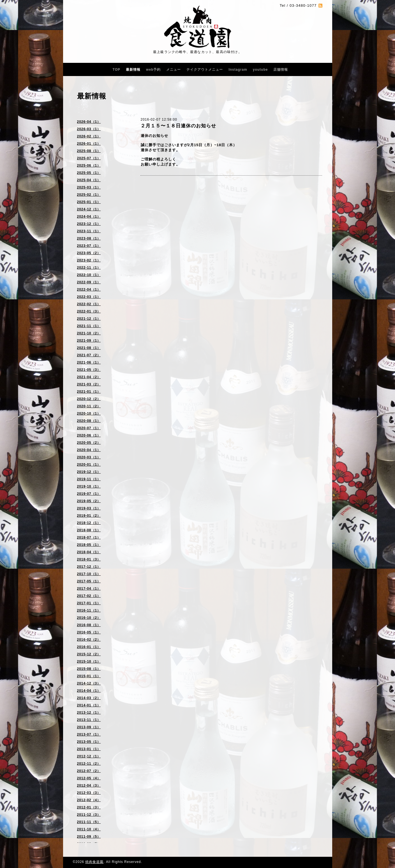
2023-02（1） (89, 260)
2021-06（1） (89, 362)
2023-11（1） (89, 231)
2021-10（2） (89, 333)
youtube (260, 70)
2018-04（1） (89, 552)
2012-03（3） (89, 793)
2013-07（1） (89, 734)
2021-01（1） (89, 392)
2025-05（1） (89, 173)
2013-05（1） (89, 742)
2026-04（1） (89, 122)
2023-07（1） (89, 246)
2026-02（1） (89, 136)
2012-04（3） (89, 786)
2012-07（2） (89, 771)
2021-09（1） (89, 341)
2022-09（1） (89, 282)
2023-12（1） (89, 224)
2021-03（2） (89, 384)
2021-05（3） (89, 370)
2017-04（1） (89, 589)
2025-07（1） (89, 158)
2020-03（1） (89, 457)
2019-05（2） (89, 501)
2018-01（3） (89, 559)
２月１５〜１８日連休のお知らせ (178, 126)
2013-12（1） (89, 713)
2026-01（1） (89, 144)
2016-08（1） (89, 625)
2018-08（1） (89, 530)
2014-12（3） (89, 683)
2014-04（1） (89, 691)
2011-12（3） (89, 815)
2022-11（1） (89, 268)
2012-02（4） (89, 800)
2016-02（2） (89, 640)
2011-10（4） (89, 829)
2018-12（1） (89, 523)
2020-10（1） (89, 414)
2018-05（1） (89, 545)
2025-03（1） (89, 187)
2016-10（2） (89, 618)
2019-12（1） (89, 472)
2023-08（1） (89, 238)
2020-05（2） (89, 443)
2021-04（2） (89, 377)
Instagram (238, 70)
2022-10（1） (89, 275)
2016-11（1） (89, 610)
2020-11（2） (89, 406)
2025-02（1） (89, 195)
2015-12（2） (89, 654)
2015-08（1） (89, 669)
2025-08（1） (89, 151)
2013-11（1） (89, 720)
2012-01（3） (89, 807)
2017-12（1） (89, 567)
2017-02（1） (89, 596)
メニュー (174, 70)
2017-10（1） (89, 574)
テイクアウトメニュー (205, 70)
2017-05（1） (89, 581)
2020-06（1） (89, 435)
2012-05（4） (89, 778)
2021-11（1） (89, 326)
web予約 (153, 70)
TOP (116, 70)
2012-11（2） (89, 764)
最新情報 (133, 70)
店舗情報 (281, 70)
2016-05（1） (89, 632)
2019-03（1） (89, 508)
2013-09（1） (89, 727)
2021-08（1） (89, 348)
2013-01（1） (89, 749)
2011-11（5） (89, 822)
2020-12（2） (89, 399)
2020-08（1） (89, 421)
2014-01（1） (89, 705)
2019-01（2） (89, 516)
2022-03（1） (89, 297)
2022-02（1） (89, 304)
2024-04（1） (89, 217)
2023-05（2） (89, 253)
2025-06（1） (89, 166)
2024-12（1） (89, 209)
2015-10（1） (89, 662)
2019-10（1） (89, 486)
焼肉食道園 (94, 862)
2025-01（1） (89, 202)
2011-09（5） (89, 837)
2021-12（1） (89, 319)
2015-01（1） (89, 676)
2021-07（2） (89, 355)
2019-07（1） (89, 494)
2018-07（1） (89, 538)
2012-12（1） (89, 756)
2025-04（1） (89, 180)
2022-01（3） (89, 311)
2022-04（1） (89, 290)
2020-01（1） (89, 465)
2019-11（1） (89, 479)
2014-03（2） (89, 698)
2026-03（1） (89, 129)
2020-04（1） (89, 450)
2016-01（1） (89, 647)
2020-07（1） (89, 428)
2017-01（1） (89, 603)
